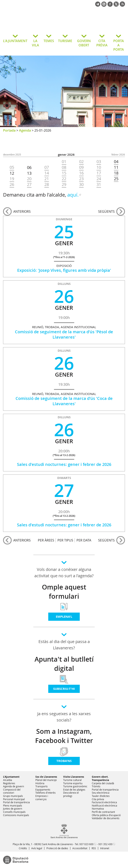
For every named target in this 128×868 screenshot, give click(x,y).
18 (116, 173)
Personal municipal (14, 799)
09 (81, 167)
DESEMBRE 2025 (12, 155)
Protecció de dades (57, 848)
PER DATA (84, 540)
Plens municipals (13, 805)
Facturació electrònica (104, 802)
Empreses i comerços (42, 798)
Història (40, 783)
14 (47, 173)
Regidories (9, 783)
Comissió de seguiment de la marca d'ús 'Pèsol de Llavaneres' (64, 334)
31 (99, 185)
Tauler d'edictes (101, 796)
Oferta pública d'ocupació (106, 815)
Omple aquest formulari (64, 592)
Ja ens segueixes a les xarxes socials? (64, 717)
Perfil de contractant (103, 812)
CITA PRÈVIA (102, 43)
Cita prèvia (98, 799)
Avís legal (37, 848)
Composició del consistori (12, 791)
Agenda (25, 130)
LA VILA (35, 43)
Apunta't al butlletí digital (64, 664)
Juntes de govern (13, 809)
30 (81, 185)
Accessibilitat (80, 848)
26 (12, 185)
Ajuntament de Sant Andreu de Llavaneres (36, 23)
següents (106, 211)
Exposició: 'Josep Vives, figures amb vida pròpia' (64, 270)
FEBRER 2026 (118, 155)
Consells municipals (14, 812)
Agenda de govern (13, 786)
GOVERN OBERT (84, 43)
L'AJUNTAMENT (15, 41)
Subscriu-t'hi (64, 689)
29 (64, 185)
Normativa (98, 809)
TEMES (49, 41)
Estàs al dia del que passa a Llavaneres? (64, 645)
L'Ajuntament (11, 777)
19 (12, 179)
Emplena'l (64, 617)
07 (47, 167)
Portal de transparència (16, 802)
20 (29, 179)
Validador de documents (106, 818)
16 (81, 173)
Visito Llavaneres (74, 777)
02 (81, 162)
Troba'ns (64, 761)
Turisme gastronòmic (75, 786)
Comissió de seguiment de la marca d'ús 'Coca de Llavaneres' (64, 401)
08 (64, 167)
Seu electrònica (101, 793)
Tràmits (96, 786)
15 (64, 173)
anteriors (22, 211)
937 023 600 (86, 844)
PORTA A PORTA (119, 45)
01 (64, 162)
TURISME (65, 41)
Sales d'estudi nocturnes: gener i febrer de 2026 (64, 464)
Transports (42, 786)
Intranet (105, 848)
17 (99, 173)
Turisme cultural (72, 780)
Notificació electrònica (104, 805)
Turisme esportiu (73, 783)
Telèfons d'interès (45, 793)
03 (99, 162)
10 (99, 167)
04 (116, 162)
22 (64, 179)
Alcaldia (8, 780)
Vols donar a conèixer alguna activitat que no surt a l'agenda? (64, 573)
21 (47, 179)
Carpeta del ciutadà (103, 783)
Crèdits (23, 848)
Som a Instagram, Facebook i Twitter (64, 736)
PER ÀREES (46, 540)
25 (116, 179)
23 (81, 179)
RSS (94, 848)
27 (29, 185)
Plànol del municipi (46, 780)
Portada (9, 130)
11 (116, 167)
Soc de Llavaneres (46, 777)
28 (47, 185)
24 (99, 179)
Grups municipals (13, 796)
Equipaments (43, 790)
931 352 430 (105, 844)
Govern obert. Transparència (100, 778)
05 (12, 167)
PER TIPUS (65, 540)
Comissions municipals (16, 815)
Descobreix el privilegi (71, 794)
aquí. (73, 195)
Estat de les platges (74, 790)
